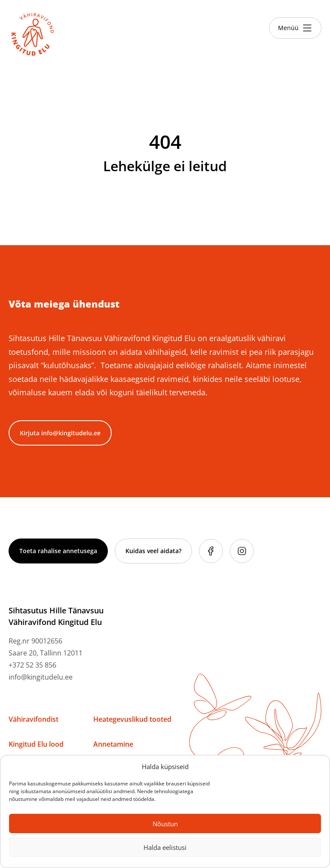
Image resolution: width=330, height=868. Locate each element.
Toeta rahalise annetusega (58, 551)
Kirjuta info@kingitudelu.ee (60, 433)
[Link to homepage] (33, 34)
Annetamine (113, 744)
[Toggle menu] (295, 28)
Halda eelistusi (165, 847)
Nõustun (165, 824)
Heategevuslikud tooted (132, 719)
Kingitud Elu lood (36, 744)
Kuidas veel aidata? (153, 551)
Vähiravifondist (34, 719)
